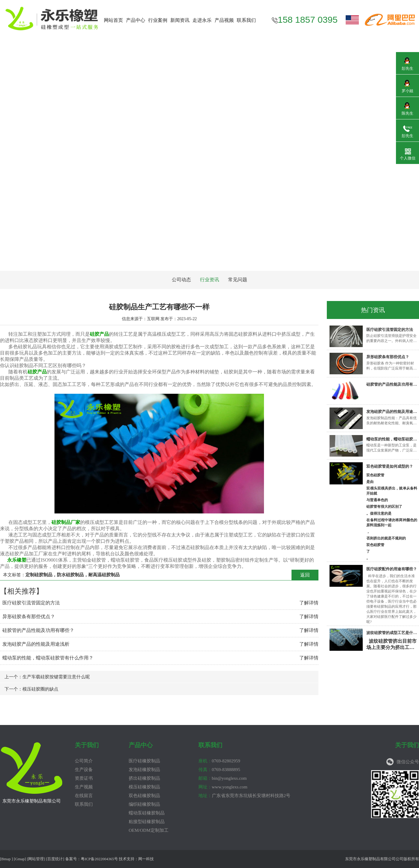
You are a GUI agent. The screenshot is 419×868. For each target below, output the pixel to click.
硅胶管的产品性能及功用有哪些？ (38, 630)
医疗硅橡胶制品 (144, 761)
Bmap (6, 859)
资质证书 (84, 778)
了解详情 (309, 603)
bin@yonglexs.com (223, 778)
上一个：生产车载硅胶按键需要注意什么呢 (47, 677)
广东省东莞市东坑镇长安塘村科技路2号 (245, 796)
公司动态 (181, 280)
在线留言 (84, 796)
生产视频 (84, 787)
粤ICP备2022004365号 (99, 859)
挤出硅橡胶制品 (144, 778)
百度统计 (55, 859)
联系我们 (246, 20)
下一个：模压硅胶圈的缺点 (31, 689)
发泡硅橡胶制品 (144, 770)
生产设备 (84, 770)
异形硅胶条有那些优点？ (29, 617)
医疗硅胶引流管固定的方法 (31, 603)
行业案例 (158, 20)
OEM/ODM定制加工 (149, 830)
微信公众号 (408, 762)
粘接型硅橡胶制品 (147, 822)
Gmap (20, 859)
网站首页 (113, 20)
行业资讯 (209, 280)
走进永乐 (202, 20)
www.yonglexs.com (223, 787)
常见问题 (238, 280)
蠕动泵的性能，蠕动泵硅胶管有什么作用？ (48, 658)
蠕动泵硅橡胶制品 (147, 813)
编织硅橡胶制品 (144, 804)
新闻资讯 (180, 20)
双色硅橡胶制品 (144, 796)
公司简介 (84, 761)
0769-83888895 (219, 770)
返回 (305, 575)
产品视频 (224, 20)
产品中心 (136, 20)
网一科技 (146, 859)
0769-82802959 (219, 761)
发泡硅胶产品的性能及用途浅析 (36, 644)
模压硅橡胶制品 (144, 787)
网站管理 (36, 859)
